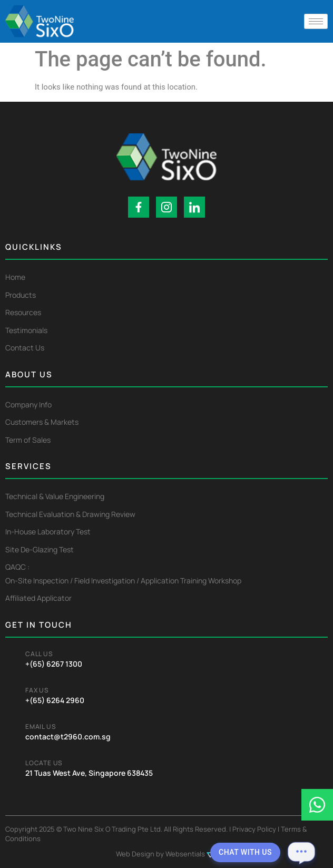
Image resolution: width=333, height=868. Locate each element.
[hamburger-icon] (316, 21)
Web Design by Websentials (166, 854)
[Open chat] (301, 852)
